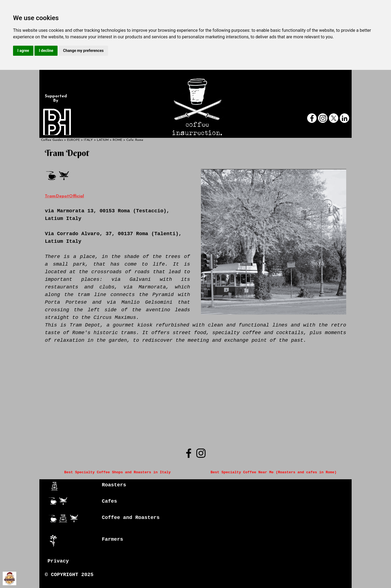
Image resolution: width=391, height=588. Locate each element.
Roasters (114, 485)
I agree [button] (23, 51)
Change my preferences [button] (83, 51)
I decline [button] (46, 51)
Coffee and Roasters (131, 518)
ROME (117, 140)
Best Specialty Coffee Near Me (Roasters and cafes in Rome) (273, 472)
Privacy (58, 561)
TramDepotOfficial (64, 196)
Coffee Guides (52, 140)
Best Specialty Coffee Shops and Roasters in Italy (118, 472)
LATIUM (103, 140)
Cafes (109, 501)
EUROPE (73, 140)
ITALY (88, 140)
